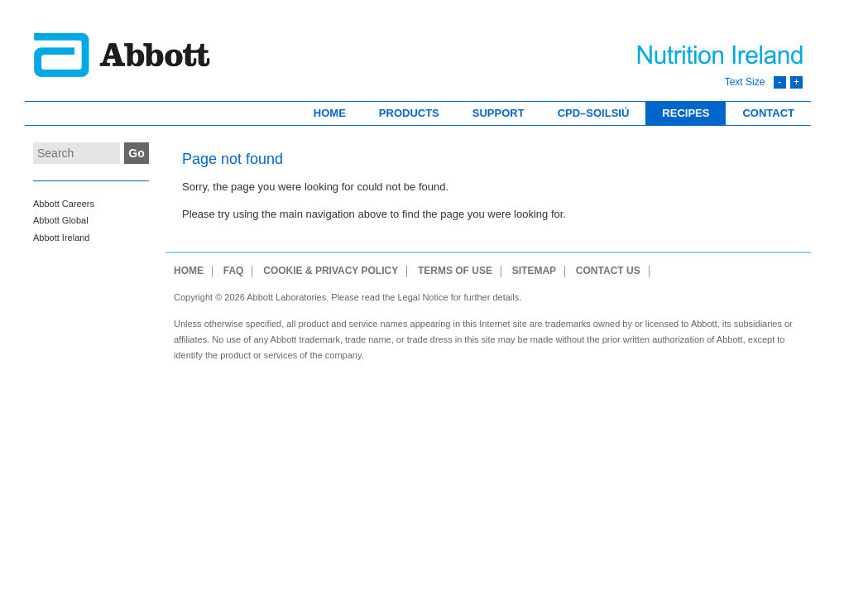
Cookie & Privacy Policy (331, 271)
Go (136, 153)
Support (499, 113)
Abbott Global (61, 220)
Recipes (686, 113)
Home (330, 113)
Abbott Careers (64, 204)
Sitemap (534, 271)
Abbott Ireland (62, 238)
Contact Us (608, 271)
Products (409, 113)
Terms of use (455, 271)
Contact (768, 113)
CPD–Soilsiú (594, 113)
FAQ (234, 271)
